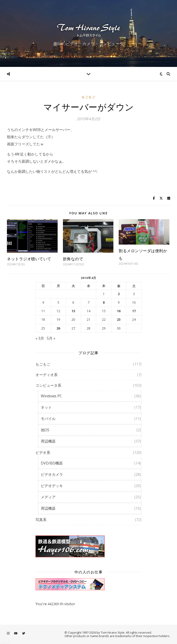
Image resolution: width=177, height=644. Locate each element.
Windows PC (51, 396)
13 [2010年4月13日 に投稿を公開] (73, 311)
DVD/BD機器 (52, 463)
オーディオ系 (47, 375)
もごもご (88, 97)
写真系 (41, 520)
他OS (45, 430)
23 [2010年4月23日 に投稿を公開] (119, 320)
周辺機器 (48, 441)
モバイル (48, 419)
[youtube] (16, 633)
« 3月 (40, 338)
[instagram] (9, 633)
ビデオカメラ (52, 474)
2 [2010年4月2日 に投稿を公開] (119, 294)
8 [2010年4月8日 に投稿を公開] (104, 303)
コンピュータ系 (48, 385)
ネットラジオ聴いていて (29, 259)
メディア (48, 497)
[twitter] (24, 633)
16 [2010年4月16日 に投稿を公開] (119, 311)
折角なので (73, 259)
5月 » (51, 338)
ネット (46, 407)
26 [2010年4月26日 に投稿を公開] (58, 328)
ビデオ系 (43, 452)
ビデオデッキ (52, 486)
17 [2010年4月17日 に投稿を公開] (134, 311)
